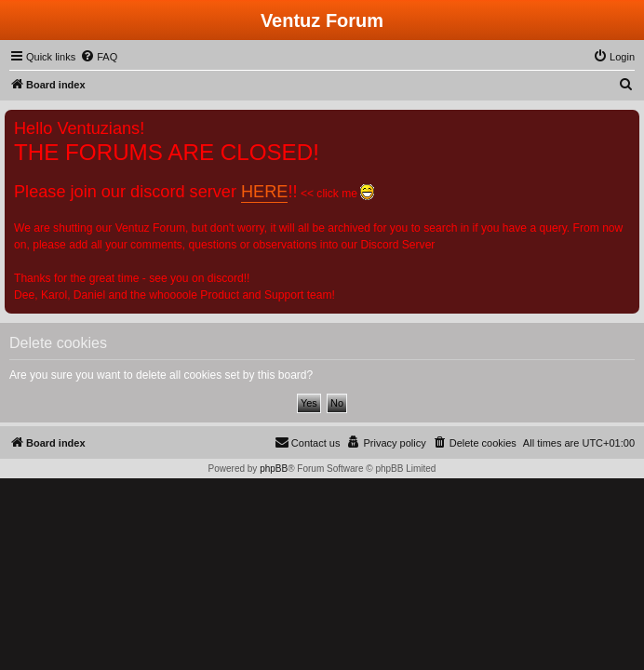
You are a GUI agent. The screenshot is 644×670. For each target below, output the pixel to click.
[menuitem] (99, 57)
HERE (264, 192)
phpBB (274, 469)
